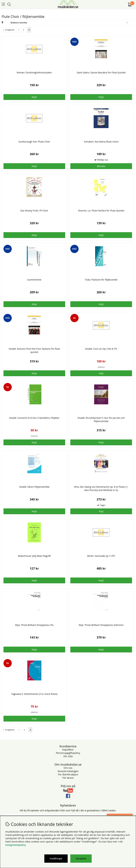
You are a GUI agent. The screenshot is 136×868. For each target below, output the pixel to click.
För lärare (68, 778)
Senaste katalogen (68, 771)
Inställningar (56, 859)
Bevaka (101, 166)
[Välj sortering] (72, 23)
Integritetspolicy (16, 845)
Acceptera (81, 859)
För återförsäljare (68, 774)
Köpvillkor (68, 750)
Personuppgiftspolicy (68, 753)
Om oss (68, 768)
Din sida (68, 756)
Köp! (34, 442)
